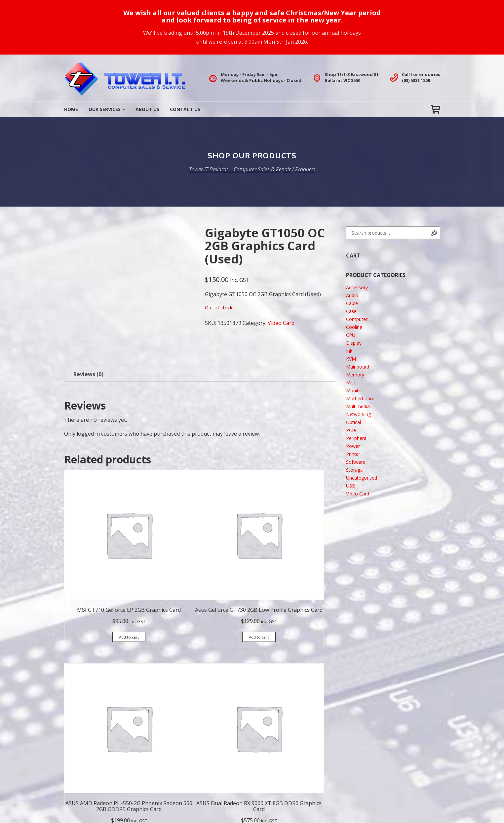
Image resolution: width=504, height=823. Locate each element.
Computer (357, 319)
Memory (355, 375)
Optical (353, 422)
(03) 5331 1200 (416, 80)
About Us (147, 109)
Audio (352, 295)
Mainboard (358, 367)
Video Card (281, 323)
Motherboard (360, 398)
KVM (351, 359)
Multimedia (358, 406)
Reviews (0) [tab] (88, 374)
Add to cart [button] (94, 573)
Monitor (355, 391)
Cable (352, 303)
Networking (358, 414)
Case (351, 311)
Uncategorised (362, 478)
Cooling (354, 327)
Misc (351, 383)
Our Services (105, 109)
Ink (349, 351)
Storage (354, 470)
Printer (353, 454)
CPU (351, 335)
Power (353, 446)
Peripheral (357, 438)
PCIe (351, 430)
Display (354, 343)
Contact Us (185, 109)
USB (351, 486)
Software (356, 462)
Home (71, 109)
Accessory (357, 287)
